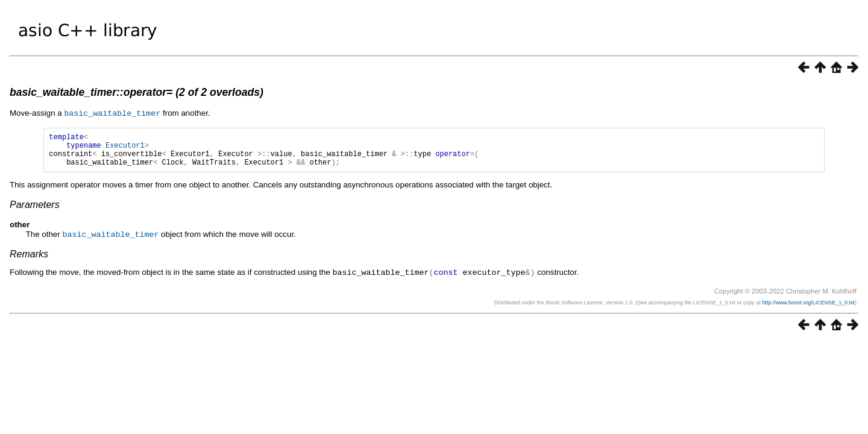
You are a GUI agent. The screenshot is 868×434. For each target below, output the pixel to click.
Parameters (35, 211)
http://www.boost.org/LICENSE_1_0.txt (808, 308)
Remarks (29, 260)
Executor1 (125, 148)
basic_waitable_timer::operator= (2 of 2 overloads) (137, 92)
